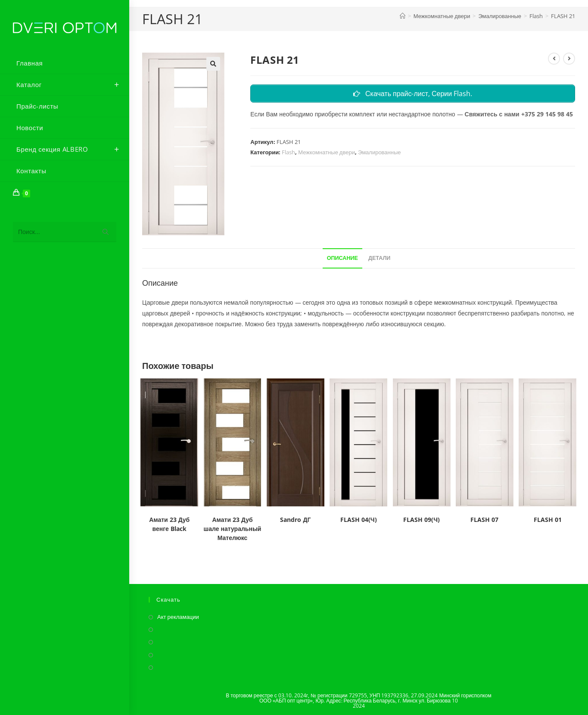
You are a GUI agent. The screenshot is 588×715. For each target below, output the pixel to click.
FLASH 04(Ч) (359, 520)
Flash (288, 152)
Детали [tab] (379, 258)
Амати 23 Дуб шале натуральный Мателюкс (233, 529)
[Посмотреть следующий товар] (569, 59)
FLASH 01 (548, 520)
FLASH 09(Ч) (422, 520)
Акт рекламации (178, 617)
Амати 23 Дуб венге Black (169, 524)
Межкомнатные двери (327, 152)
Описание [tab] (342, 258)
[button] (213, 64)
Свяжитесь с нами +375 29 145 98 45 (519, 114)
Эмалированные (380, 152)
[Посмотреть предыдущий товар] (554, 59)
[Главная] (403, 16)
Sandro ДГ (295, 520)
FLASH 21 (563, 16)
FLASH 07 (484, 520)
